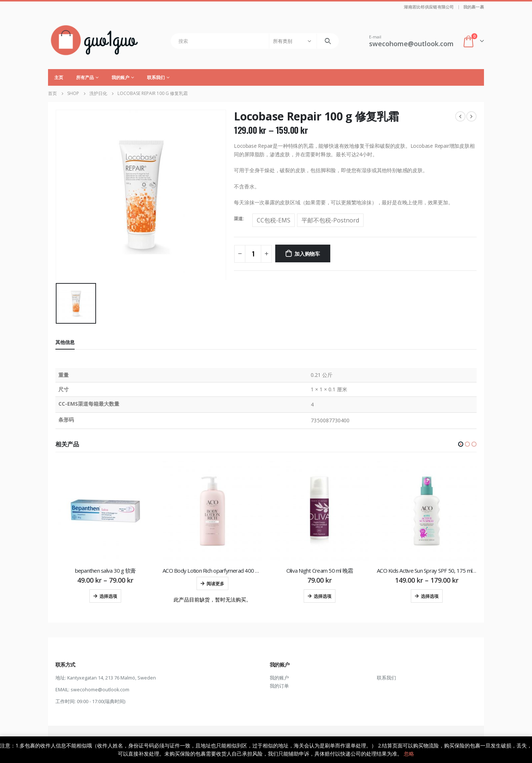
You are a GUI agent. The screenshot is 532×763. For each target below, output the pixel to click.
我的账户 (120, 77)
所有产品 (85, 77)
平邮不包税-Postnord (330, 220)
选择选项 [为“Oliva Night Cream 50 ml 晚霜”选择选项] (323, 596)
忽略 (409, 754)
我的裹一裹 (474, 7)
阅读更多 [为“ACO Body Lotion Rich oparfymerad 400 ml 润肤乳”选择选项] (215, 583)
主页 (59, 77)
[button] (461, 444)
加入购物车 (307, 253)
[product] (105, 511)
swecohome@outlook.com (100, 690)
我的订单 (279, 686)
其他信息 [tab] (65, 342)
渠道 (238, 219)
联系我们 (156, 77)
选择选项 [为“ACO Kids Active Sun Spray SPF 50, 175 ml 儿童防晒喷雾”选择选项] (430, 596)
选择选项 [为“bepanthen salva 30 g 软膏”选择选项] (108, 596)
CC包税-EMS (274, 220)
